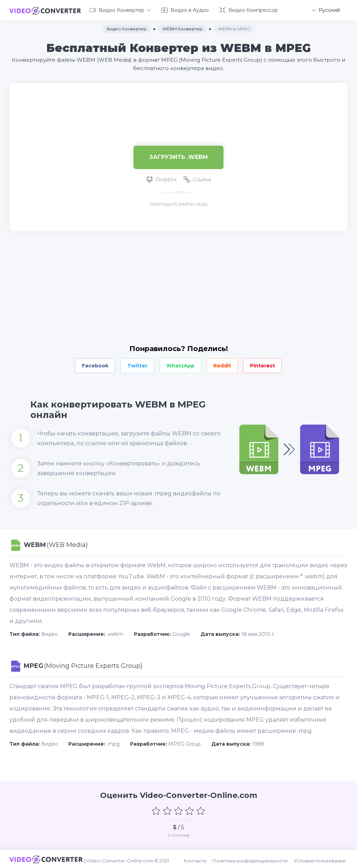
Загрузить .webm (178, 156)
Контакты (199, 858)
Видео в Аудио (185, 10)
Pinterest (263, 365)
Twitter (137, 365)
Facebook (95, 365)
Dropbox (161, 178)
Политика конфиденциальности (253, 858)
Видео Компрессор (249, 10)
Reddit (222, 365)
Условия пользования (322, 858)
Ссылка (197, 178)
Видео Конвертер (120, 10)
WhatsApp (180, 365)
